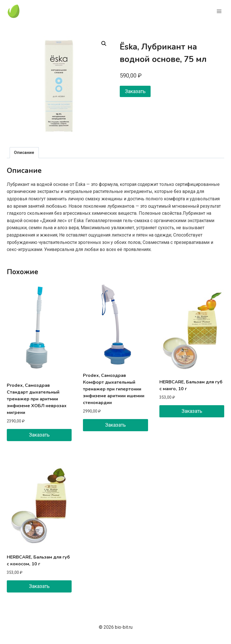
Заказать (135, 91)
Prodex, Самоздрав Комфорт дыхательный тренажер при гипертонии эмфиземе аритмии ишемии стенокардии (114, 389)
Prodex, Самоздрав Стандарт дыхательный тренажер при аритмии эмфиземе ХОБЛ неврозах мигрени (37, 399)
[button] (104, 44)
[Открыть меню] (219, 11)
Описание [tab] (24, 153)
